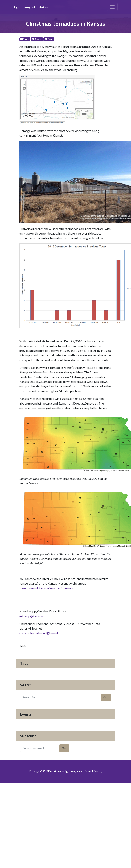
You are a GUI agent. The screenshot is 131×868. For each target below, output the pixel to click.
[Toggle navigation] (112, 7)
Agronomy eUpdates (31, 7)
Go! (106, 697)
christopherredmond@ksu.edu (39, 633)
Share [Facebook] (25, 39)
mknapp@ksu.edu (31, 616)
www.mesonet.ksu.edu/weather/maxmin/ (46, 588)
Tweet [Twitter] (37, 39)
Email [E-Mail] (49, 39)
